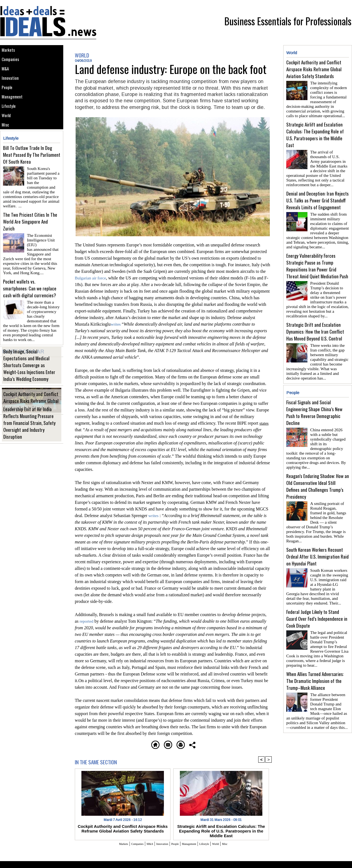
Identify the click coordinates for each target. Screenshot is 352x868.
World (8, 138)
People (9, 101)
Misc (7, 150)
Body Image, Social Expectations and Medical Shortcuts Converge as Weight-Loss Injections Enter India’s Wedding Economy (29, 382)
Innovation (12, 88)
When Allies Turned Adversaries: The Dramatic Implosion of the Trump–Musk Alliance (315, 652)
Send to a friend (157, 744)
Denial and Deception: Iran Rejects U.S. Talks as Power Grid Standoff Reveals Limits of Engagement (317, 196)
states (264, 423)
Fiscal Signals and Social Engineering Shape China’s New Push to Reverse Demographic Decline (314, 402)
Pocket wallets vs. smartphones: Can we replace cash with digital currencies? (30, 302)
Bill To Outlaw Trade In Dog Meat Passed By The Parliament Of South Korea (32, 182)
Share (232, 744)
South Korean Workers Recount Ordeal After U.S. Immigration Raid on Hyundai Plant (317, 532)
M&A (7, 76)
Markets (10, 51)
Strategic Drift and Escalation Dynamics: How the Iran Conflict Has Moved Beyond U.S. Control (315, 323)
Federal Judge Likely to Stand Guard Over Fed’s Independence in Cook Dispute (317, 592)
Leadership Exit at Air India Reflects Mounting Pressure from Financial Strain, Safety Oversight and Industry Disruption (30, 440)
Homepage (119, 744)
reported (87, 621)
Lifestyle (11, 126)
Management (14, 113)
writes (116, 324)
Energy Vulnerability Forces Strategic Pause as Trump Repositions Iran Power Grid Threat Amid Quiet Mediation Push (317, 259)
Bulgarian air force (91, 278)
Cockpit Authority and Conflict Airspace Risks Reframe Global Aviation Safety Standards (32, 414)
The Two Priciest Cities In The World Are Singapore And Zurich (30, 242)
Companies (13, 64)
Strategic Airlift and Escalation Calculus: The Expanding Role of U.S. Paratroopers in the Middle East (221, 828)
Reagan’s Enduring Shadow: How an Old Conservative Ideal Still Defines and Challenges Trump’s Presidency (318, 468)
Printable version (200, 744)
